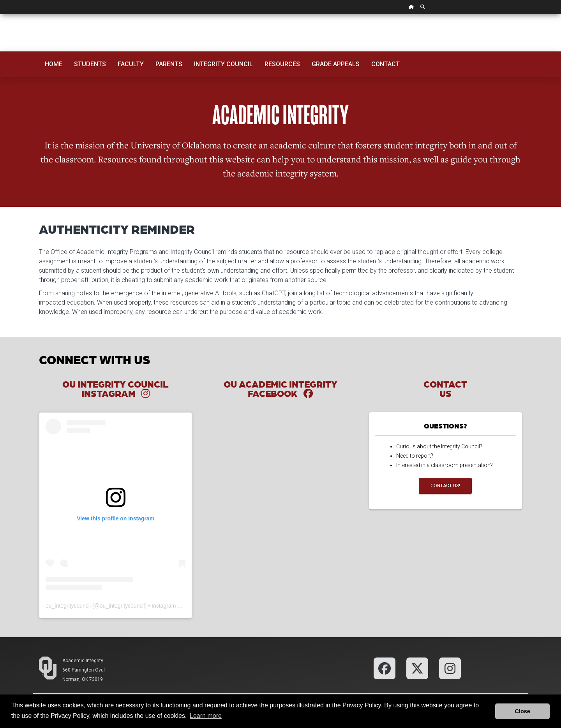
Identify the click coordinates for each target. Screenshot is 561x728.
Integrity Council (223, 64)
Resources (282, 64)
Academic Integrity (83, 661)
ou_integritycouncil (68, 606)
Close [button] (523, 711)
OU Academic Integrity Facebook (280, 389)
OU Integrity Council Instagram (116, 389)
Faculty (131, 64)
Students (90, 64)
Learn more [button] (206, 716)
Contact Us (445, 389)
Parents (169, 64)
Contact (385, 64)
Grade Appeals (336, 64)
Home (54, 64)
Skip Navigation (0, 14)
